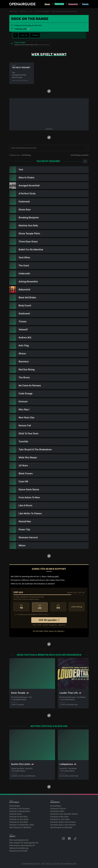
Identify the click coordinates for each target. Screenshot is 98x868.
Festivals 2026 (15, 814)
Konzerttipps (56, 805)
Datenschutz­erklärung (19, 848)
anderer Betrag (77, 607)
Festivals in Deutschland (20, 811)
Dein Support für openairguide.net (24, 842)
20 (40, 607)
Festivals (24, 11)
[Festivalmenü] (16, 35)
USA (31, 11)
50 (58, 607)
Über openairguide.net (19, 840)
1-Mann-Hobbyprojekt (49, 577)
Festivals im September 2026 (22, 824)
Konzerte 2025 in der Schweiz (63, 822)
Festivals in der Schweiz (19, 808)
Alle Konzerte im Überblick (61, 827)
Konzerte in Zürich (58, 808)
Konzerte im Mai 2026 (59, 816)
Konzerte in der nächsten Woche (64, 814)
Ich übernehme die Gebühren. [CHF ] (32, 614)
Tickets (35, 35)
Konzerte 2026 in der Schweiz (63, 824)
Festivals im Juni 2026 (19, 819)
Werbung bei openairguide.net (22, 845)
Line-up (24, 35)
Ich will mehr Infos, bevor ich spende (48, 631)
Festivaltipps (15, 805)
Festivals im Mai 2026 (18, 816)
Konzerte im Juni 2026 (60, 819)
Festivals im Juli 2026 (19, 822)
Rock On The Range (42, 11)
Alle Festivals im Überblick (20, 827)
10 (21, 607)
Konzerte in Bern (57, 811)
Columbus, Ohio (21, 29)
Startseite (13, 11)
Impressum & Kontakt (18, 850)
